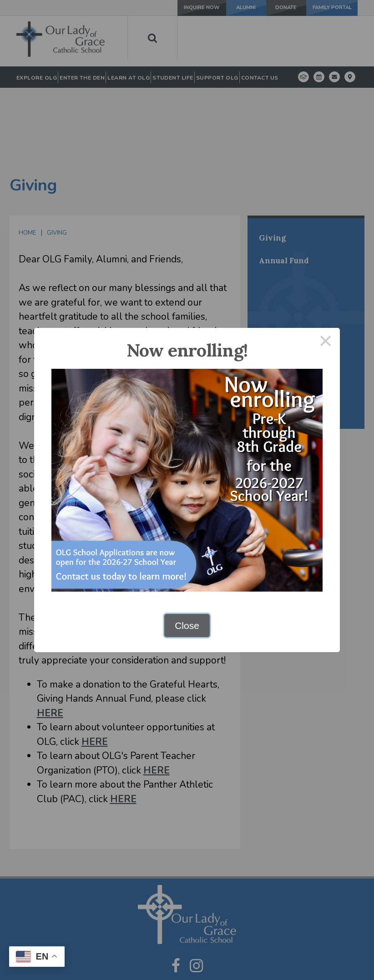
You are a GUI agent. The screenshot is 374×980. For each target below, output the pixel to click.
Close (187, 626)
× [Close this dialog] (326, 342)
